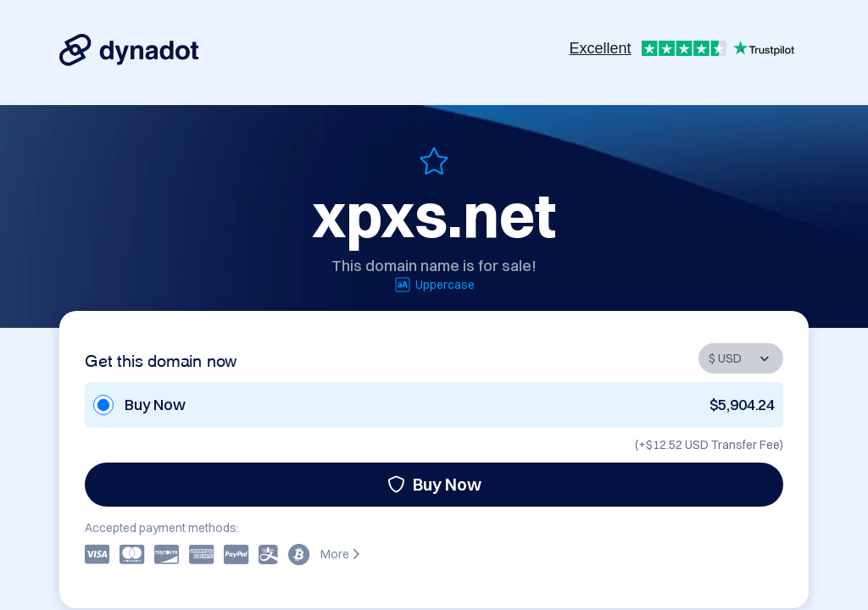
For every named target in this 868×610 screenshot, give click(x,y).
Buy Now (434, 484)
